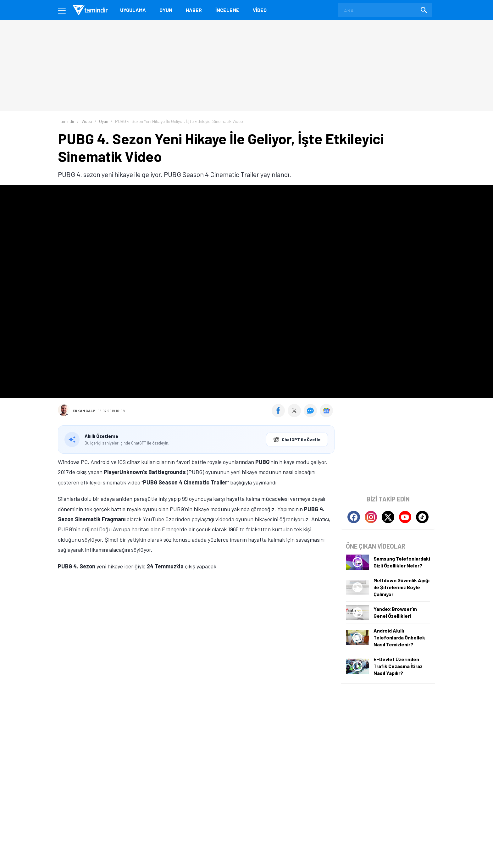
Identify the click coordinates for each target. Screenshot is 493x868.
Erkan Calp (84, 411)
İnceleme (227, 10)
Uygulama (133, 10)
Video (260, 10)
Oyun (166, 10)
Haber (194, 10)
